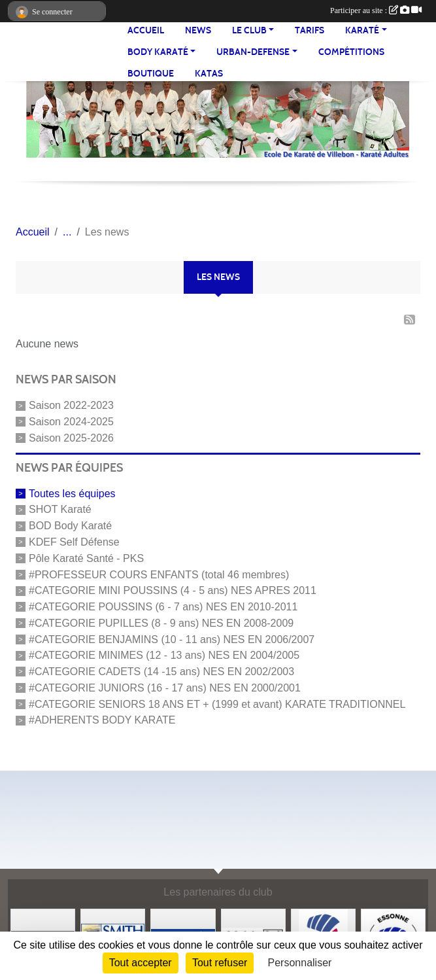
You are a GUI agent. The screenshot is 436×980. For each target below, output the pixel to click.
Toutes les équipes (72, 493)
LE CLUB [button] (249, 30)
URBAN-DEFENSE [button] (253, 52)
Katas (209, 74)
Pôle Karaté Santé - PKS (86, 558)
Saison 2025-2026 (71, 438)
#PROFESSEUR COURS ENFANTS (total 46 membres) (159, 574)
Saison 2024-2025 (71, 422)
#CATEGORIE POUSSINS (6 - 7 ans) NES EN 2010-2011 (163, 607)
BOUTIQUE (151, 74)
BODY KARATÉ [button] (158, 52)
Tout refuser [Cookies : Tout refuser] (220, 963)
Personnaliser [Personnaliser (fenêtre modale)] (300, 963)
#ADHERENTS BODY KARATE (102, 720)
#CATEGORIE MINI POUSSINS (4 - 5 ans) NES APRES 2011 (173, 590)
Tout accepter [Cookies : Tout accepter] (141, 963)
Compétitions (351, 52)
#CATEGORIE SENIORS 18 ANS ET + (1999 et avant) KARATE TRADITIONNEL (217, 704)
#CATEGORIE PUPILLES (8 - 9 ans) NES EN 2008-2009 (161, 623)
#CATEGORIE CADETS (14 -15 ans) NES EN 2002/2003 (161, 672)
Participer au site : (376, 10)
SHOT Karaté (60, 509)
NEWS (198, 30)
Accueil (146, 30)
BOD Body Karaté (70, 526)
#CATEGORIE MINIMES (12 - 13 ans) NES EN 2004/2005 (164, 655)
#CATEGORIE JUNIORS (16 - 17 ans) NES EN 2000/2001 (165, 688)
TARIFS (310, 30)
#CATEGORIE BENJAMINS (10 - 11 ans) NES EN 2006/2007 (172, 639)
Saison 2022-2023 (71, 405)
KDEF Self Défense (74, 542)
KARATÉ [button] (362, 30)
